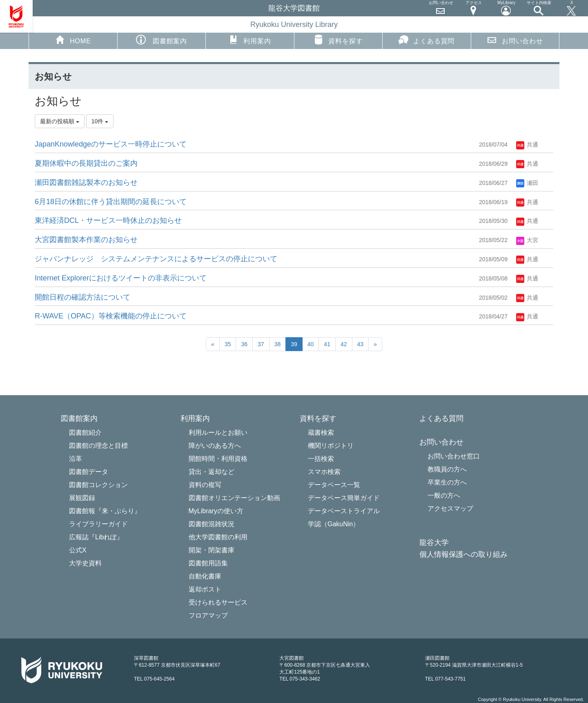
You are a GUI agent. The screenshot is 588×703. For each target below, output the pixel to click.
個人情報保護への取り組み (463, 555)
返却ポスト (205, 589)
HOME (73, 40)
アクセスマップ (450, 508)
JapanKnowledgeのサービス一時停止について (111, 144)
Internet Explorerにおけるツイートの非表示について (121, 278)
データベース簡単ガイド (344, 498)
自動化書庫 (205, 576)
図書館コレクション (98, 485)
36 (244, 344)
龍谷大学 (434, 543)
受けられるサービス (218, 602)
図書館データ (89, 472)
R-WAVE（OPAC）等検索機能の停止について (111, 316)
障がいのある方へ (215, 446)
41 (327, 344)
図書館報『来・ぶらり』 (105, 511)
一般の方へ (444, 495)
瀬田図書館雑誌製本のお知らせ (86, 182)
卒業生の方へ (447, 482)
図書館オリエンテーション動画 (234, 498)
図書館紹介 (85, 433)
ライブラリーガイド (98, 524)
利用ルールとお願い (218, 433)
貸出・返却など (212, 472)
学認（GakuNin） (334, 524)
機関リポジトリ (331, 446)
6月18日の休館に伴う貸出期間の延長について (111, 202)
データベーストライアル (344, 511)
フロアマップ (208, 615)
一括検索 (321, 459)
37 (261, 344)
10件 (100, 121)
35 (228, 344)
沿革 (76, 459)
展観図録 (82, 498)
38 (278, 344)
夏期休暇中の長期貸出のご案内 (86, 163)
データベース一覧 (334, 485)
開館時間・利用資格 (218, 459)
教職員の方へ (447, 469)
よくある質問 (427, 40)
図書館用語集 (208, 563)
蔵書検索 (321, 433)
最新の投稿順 (60, 121)
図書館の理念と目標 (98, 446)
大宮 (527, 240)
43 (361, 344)
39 (294, 344)
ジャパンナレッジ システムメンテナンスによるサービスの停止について (156, 259)
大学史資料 (85, 563)
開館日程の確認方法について (82, 297)
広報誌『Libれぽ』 (96, 537)
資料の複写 (205, 485)
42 (344, 344)
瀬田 (527, 183)
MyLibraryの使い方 (216, 511)
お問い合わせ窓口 (454, 456)
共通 (527, 145)
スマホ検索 (324, 472)
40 (311, 344)
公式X (78, 550)
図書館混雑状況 (212, 524)
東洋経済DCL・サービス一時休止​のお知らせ (108, 220)
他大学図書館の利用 (218, 537)
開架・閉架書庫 (212, 550)
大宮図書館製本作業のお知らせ (86, 240)
